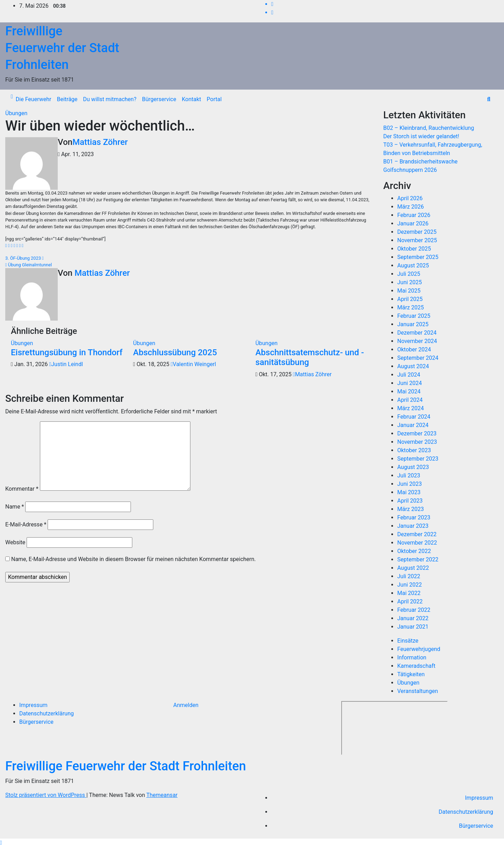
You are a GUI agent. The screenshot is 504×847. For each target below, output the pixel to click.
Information (412, 657)
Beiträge (67, 99)
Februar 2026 (414, 215)
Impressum (33, 705)
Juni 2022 (409, 585)
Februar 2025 (414, 316)
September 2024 (418, 358)
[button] (489, 99)
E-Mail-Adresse (26, 524)
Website (15, 542)
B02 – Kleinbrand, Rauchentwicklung (429, 128)
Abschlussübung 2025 (175, 352)
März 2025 (411, 307)
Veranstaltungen (418, 691)
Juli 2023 (409, 475)
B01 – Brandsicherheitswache (420, 162)
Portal (214, 99)
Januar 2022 (413, 618)
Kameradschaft (416, 666)
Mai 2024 (409, 391)
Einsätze (408, 641)
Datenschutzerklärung (47, 713)
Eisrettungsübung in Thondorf (67, 352)
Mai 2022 (409, 593)
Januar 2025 (413, 324)
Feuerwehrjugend (419, 649)
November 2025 (417, 240)
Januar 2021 (413, 627)
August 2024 (413, 366)
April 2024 (410, 400)
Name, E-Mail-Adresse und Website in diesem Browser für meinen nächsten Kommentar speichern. (134, 559)
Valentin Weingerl (193, 364)
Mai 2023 (409, 492)
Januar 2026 (413, 223)
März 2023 (411, 509)
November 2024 (417, 341)
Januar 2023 (413, 526)
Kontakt (191, 99)
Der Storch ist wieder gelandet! (421, 136)
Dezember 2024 (417, 333)
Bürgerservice (159, 99)
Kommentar (22, 489)
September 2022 (418, 559)
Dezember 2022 (417, 534)
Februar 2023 (414, 517)
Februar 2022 (414, 610)
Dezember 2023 (417, 433)
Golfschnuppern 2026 (410, 170)
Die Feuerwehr (34, 99)
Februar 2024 (414, 417)
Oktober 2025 (414, 249)
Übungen (16, 113)
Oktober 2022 (414, 551)
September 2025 (418, 257)
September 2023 (418, 459)
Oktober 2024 (414, 349)
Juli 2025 (409, 274)
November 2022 (417, 543)
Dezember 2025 (417, 232)
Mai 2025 (409, 291)
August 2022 (413, 568)
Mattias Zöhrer (100, 142)
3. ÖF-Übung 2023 (24, 258)
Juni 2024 (409, 383)
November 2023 (417, 442)
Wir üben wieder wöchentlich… (100, 126)
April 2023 (410, 501)
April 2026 (410, 198)
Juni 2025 (409, 282)
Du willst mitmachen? (110, 99)
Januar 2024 (413, 425)
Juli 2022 (409, 576)
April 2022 (410, 601)
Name (15, 507)
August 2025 (413, 265)
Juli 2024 (409, 375)
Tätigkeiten (411, 674)
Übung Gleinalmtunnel (29, 265)
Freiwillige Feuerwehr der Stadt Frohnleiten (62, 48)
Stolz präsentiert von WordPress (46, 795)
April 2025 (410, 299)
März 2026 (411, 207)
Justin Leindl (66, 364)
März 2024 (411, 408)
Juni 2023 (409, 484)
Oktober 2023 (414, 450)
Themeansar (162, 795)
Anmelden (186, 705)
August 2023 (413, 467)
